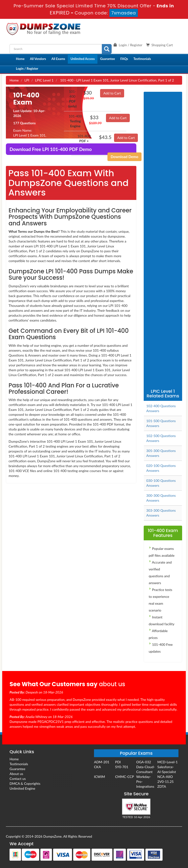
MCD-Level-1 (168, 762)
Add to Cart (112, 93)
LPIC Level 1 (44, 80)
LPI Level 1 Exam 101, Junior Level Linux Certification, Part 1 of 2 (31, 140)
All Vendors (38, 59)
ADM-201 (102, 762)
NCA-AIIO (165, 777)
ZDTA (162, 786)
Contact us (18, 779)
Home (20, 59)
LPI (27, 80)
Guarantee (108, 59)
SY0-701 (122, 767)
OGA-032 (144, 762)
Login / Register (27, 69)
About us (16, 774)
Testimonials (142, 59)
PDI (118, 762)
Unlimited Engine (22, 788)
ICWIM (100, 777)
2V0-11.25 (166, 781)
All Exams (58, 59)
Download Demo (124, 157)
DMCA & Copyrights (25, 783)
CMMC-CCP (124, 777)
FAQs (124, 59)
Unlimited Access (83, 59)
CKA (97, 767)
